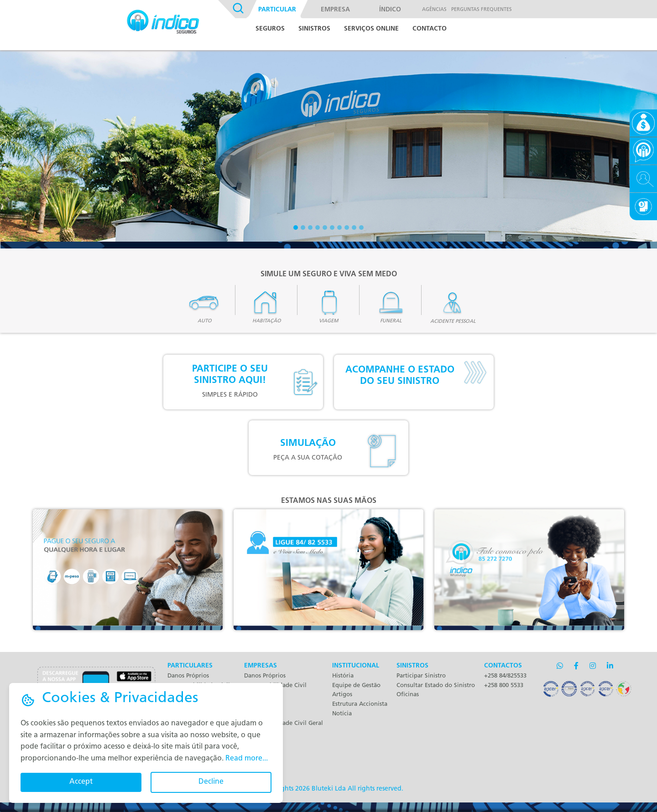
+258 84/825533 (505, 676)
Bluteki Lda (329, 789)
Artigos (342, 695)
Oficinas (408, 695)
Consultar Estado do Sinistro (436, 685)
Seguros (270, 29)
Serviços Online (371, 29)
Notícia (342, 714)
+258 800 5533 (504, 685)
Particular (277, 10)
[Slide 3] (310, 228)
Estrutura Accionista (360, 704)
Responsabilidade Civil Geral (284, 723)
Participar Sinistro (421, 676)
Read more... (247, 759)
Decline (211, 782)
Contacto (430, 29)
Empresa (335, 10)
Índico (390, 10)
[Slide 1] (296, 228)
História (343, 676)
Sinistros (314, 29)
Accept (81, 782)
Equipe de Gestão (356, 685)
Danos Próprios (188, 676)
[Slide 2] (303, 228)
